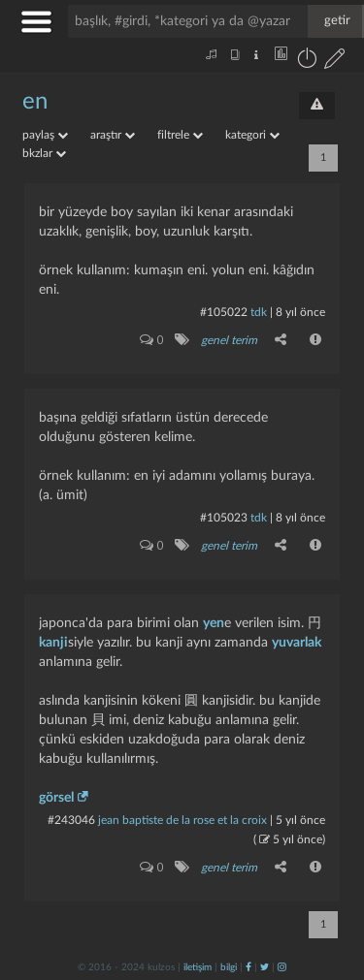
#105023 (224, 518)
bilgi (229, 967)
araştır (113, 135)
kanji (53, 643)
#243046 (71, 820)
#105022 (224, 312)
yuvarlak (297, 643)
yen (214, 623)
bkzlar (44, 153)
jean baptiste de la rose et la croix (182, 820)
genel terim (229, 340)
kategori (252, 135)
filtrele (180, 135)
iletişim (198, 967)
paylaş (45, 135)
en (35, 102)
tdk (259, 312)
